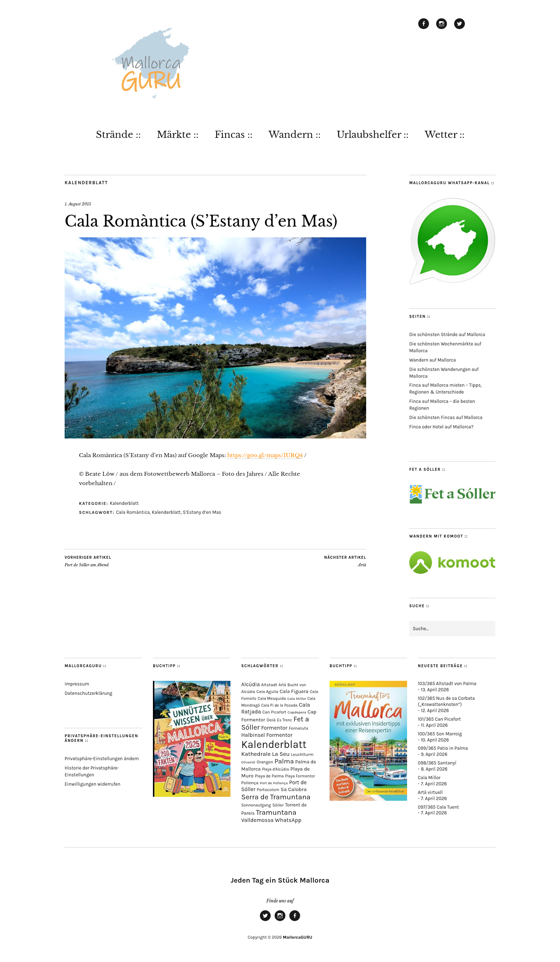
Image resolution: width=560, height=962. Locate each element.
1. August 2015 (78, 204)
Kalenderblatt (86, 183)
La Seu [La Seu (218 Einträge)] (281, 754)
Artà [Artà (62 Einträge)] (282, 685)
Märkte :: (178, 135)
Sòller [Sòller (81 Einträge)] (278, 805)
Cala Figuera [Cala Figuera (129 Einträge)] (294, 691)
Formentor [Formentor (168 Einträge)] (274, 728)
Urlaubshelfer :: (373, 135)
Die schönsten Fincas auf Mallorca (446, 417)
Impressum (77, 684)
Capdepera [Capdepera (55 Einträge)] (297, 712)
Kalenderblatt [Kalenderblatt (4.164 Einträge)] (274, 744)
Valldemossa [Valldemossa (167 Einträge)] (257, 820)
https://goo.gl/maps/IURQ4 (265, 455)
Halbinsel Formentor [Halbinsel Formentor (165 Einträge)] (267, 735)
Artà (345, 561)
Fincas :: (234, 135)
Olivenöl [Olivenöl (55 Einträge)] (248, 762)
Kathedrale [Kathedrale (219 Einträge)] (256, 754)
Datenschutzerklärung (88, 693)
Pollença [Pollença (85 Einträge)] (250, 783)
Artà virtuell (430, 792)
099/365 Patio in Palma (443, 748)
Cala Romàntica (133, 512)
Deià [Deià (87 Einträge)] (271, 720)
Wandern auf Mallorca (433, 360)
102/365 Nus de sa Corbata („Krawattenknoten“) (446, 701)
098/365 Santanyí (437, 763)
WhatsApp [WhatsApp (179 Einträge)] (288, 820)
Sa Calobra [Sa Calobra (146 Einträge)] (294, 789)
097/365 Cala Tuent (438, 807)
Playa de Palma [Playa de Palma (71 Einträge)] (269, 776)
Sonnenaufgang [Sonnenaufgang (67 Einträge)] (256, 805)
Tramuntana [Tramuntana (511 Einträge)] (276, 812)
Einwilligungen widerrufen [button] (92, 784)
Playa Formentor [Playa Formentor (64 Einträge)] (300, 776)
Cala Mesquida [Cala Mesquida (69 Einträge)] (272, 698)
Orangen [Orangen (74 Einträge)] (265, 762)
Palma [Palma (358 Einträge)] (284, 761)
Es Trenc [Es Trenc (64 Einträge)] (285, 720)
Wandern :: (295, 135)
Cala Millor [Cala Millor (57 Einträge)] (297, 699)
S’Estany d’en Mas (202, 512)
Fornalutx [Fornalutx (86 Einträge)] (298, 728)
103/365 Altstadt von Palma (447, 684)
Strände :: (118, 135)
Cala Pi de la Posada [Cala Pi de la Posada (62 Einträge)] (279, 705)
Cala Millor (429, 778)
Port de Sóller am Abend (88, 561)
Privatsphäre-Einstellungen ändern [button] (102, 759)
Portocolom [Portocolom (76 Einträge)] (268, 790)
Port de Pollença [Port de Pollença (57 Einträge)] (274, 783)
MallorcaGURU (298, 937)
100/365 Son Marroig (440, 734)
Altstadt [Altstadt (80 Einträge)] (269, 685)
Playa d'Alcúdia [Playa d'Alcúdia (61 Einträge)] (276, 769)
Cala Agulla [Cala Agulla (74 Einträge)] (267, 692)
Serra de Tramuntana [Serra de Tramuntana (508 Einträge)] (276, 797)
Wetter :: (445, 135)
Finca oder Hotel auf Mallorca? (441, 427)
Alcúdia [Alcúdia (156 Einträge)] (251, 684)
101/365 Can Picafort (439, 719)
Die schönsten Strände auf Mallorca (447, 334)
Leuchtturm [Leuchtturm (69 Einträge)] (302, 754)
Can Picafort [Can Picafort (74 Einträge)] (274, 712)
